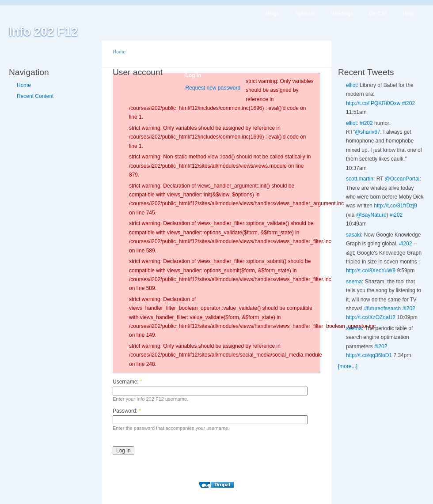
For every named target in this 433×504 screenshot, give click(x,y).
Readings (342, 14)
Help (408, 14)
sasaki (353, 235)
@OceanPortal (402, 179)
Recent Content (35, 96)
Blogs (272, 14)
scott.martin (360, 179)
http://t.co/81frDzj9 (395, 206)
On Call (378, 14)
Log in (193, 75)
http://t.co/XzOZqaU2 (371, 317)
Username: (127, 382)
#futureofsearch (382, 308)
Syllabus (305, 14)
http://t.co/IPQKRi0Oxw (373, 103)
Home (24, 85)
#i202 (408, 103)
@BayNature (371, 215)
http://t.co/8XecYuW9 (371, 271)
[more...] (348, 366)
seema (354, 282)
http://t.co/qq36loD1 (369, 355)
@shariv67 (368, 132)
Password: (127, 411)
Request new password (213, 88)
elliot (351, 85)
